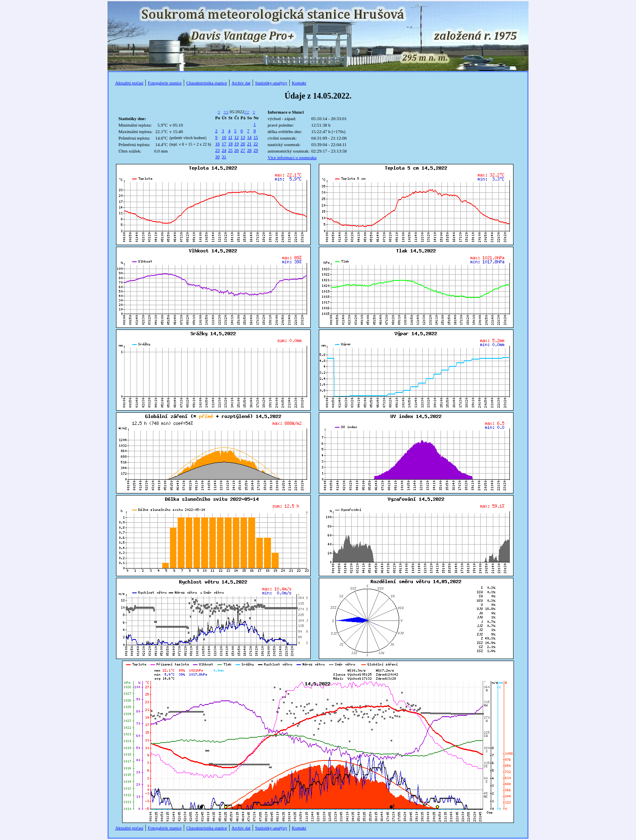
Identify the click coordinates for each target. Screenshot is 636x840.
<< (226, 112)
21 (249, 144)
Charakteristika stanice (207, 83)
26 (236, 150)
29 (256, 150)
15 (256, 137)
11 (230, 137)
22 (256, 144)
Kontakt (299, 83)
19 (236, 144)
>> (247, 112)
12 (236, 137)
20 (243, 144)
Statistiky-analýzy (271, 83)
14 (249, 137)
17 (224, 144)
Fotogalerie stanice (165, 83)
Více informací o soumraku (292, 157)
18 (230, 144)
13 (243, 137)
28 (249, 150)
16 (218, 144)
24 (224, 150)
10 (224, 137)
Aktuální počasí (129, 83)
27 (243, 150)
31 (224, 157)
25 (230, 150)
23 (218, 150)
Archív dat (241, 83)
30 (218, 157)
